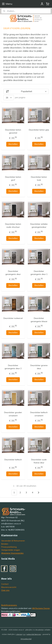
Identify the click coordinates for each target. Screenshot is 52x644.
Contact (5, 584)
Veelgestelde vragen (11, 550)
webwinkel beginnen (34, 634)
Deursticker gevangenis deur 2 (13, 367)
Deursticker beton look (39, 178)
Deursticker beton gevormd (13, 131)
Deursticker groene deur (39, 367)
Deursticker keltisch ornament (39, 414)
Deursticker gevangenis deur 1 (39, 273)
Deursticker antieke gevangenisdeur (39, 226)
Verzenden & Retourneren (13, 541)
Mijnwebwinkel (26, 639)
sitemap (19, 634)
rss (24, 634)
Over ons (5, 590)
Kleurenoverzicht (9, 587)
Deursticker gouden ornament (13, 414)
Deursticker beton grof (13, 178)
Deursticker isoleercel (13, 318)
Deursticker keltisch (13, 460)
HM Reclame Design (41, 608)
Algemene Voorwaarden (12, 553)
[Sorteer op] (26, 91)
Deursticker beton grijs (39, 130)
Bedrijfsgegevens (9, 605)
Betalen (5, 544)
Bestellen (13, 144)
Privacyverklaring (9, 547)
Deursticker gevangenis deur (13, 273)
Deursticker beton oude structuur (13, 226)
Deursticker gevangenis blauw (39, 320)
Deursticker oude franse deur (39, 461)
